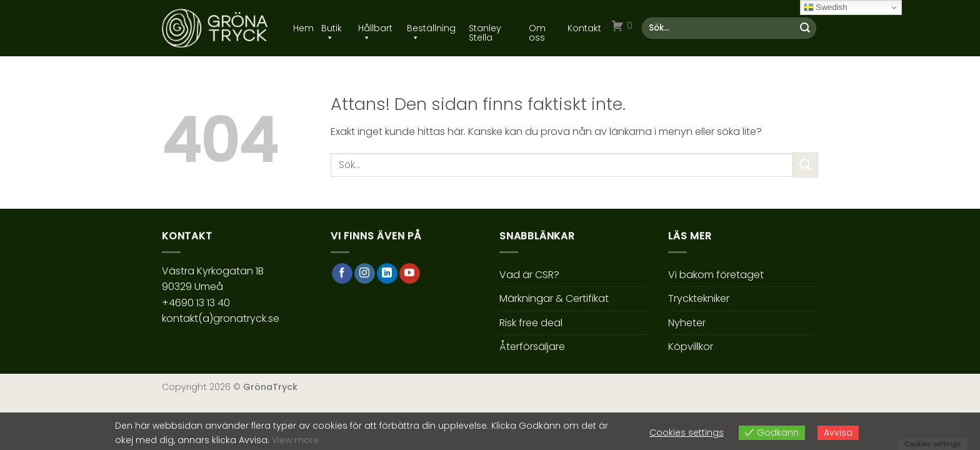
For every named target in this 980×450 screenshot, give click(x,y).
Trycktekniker (699, 298)
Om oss (537, 28)
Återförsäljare (532, 347)
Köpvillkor (691, 347)
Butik (332, 28)
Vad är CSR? (529, 275)
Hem (303, 28)
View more (295, 440)
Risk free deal (531, 323)
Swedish (826, 7)
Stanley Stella (485, 28)
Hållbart (375, 28)
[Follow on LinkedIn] (387, 274)
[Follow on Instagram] (365, 274)
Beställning (431, 28)
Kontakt (584, 28)
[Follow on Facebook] (342, 274)
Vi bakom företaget (716, 275)
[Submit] (805, 28)
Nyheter (687, 323)
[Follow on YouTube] (410, 274)
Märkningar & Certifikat (554, 298)
